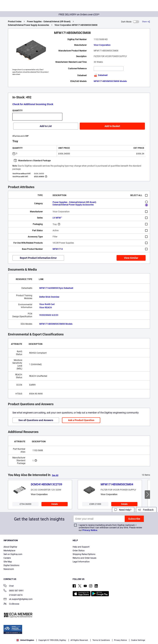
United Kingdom (25, 640)
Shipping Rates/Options (84, 554)
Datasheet (101, 75)
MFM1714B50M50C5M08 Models (110, 81)
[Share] (146, 22)
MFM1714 (58, 249)
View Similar (131, 258)
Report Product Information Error (38, 258)
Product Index (15, 22)
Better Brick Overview (49, 297)
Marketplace (9, 551)
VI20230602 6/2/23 (49, 315)
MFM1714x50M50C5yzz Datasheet (56, 288)
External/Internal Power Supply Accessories (29, 25)
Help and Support (81, 547)
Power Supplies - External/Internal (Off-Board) (49, 22)
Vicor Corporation (102, 45)
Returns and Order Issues (84, 558)
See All (55, 475)
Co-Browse (11, 604)
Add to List (46, 126)
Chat (9, 586)
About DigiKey (10, 547)
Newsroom (9, 569)
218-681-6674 (13, 595)
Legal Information (81, 562)
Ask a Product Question (81, 420)
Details (55, 504)
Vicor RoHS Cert (47, 304)
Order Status (79, 551)
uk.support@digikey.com (18, 599)
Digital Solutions (11, 565)
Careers (7, 558)
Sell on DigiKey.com (13, 554)
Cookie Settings (138, 640)
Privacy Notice (90, 530)
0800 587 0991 (14, 591)
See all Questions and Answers (36, 420)
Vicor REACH (46, 308)
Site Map (8, 562)
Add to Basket (112, 126)
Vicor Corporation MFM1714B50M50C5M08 (76, 25)
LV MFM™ (57, 218)
